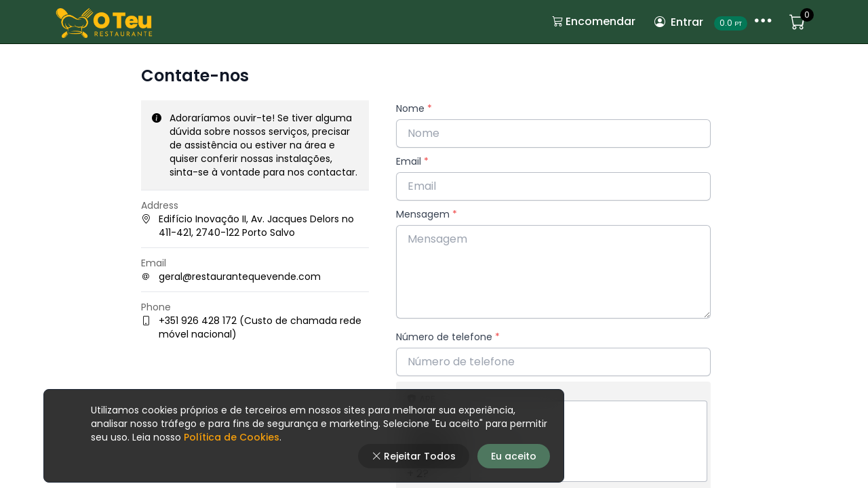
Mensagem (427, 214)
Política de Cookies (230, 437)
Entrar (679, 22)
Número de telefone (448, 337)
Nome (414, 108)
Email (412, 161)
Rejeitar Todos (414, 456)
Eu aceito (514, 456)
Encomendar (594, 21)
